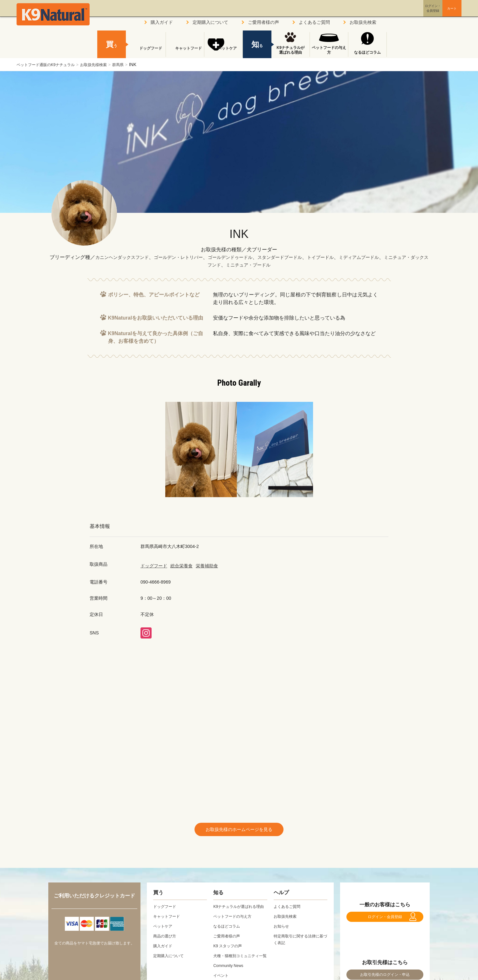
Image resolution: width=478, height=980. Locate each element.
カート (439, 14)
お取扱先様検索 (106, 64)
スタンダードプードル (303, 257)
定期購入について (210, 22)
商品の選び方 (167, 939)
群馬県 (134, 64)
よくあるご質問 (314, 22)
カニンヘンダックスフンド (125, 257)
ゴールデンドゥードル (247, 257)
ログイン (402, 14)
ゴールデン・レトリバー (188, 257)
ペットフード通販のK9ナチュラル (50, 64)
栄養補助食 (207, 566)
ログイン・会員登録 (385, 923)
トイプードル (348, 257)
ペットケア (223, 52)
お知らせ (283, 929)
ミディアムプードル (392, 257)
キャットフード (185, 52)
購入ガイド (162, 22)
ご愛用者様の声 (263, 22)
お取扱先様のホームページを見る (239, 831)
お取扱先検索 (363, 22)
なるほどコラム (367, 52)
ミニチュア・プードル (270, 265)
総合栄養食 (181, 566)
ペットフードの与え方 (329, 50)
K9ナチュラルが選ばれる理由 (290, 50)
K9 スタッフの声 (230, 956)
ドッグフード (154, 566)
